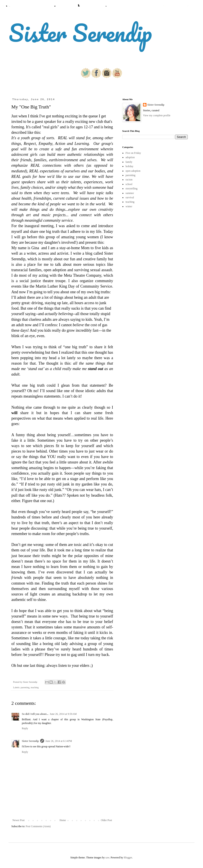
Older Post (106, 820)
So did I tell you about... (35, 714)
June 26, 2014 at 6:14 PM (59, 741)
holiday (129, 166)
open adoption (133, 171)
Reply (25, 728)
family (129, 162)
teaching (35, 687)
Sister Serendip (80, 33)
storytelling (132, 189)
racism (129, 180)
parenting (25, 687)
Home (63, 820)
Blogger (128, 858)
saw (107, 858)
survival (130, 197)
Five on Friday (133, 153)
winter (129, 206)
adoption (130, 157)
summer (130, 193)
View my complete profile (157, 115)
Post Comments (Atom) (38, 826)
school (129, 184)
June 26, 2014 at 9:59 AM (63, 714)
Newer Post (19, 820)
